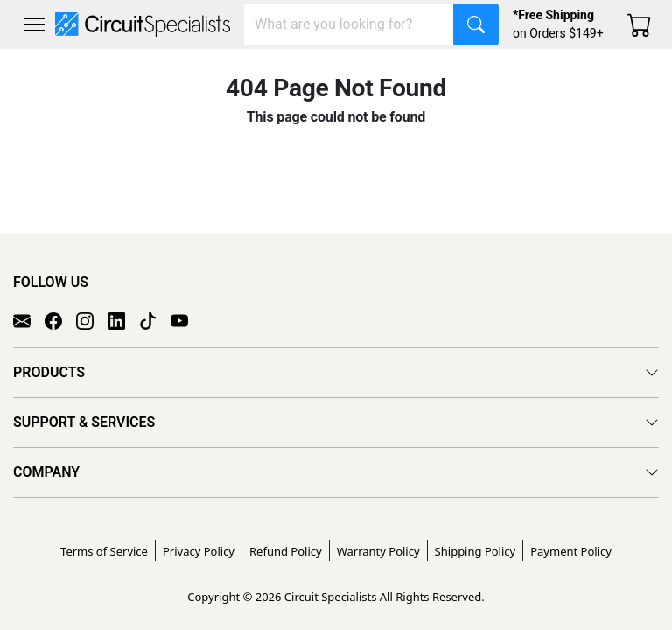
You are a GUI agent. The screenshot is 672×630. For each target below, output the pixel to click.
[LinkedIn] (123, 320)
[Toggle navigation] (34, 24)
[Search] (349, 24)
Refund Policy (286, 551)
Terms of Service (104, 551)
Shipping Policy (476, 551)
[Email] (29, 320)
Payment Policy (571, 551)
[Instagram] (92, 320)
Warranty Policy (378, 551)
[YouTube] (186, 320)
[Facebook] (60, 320)
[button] (34, 24)
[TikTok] (155, 320)
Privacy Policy (199, 551)
